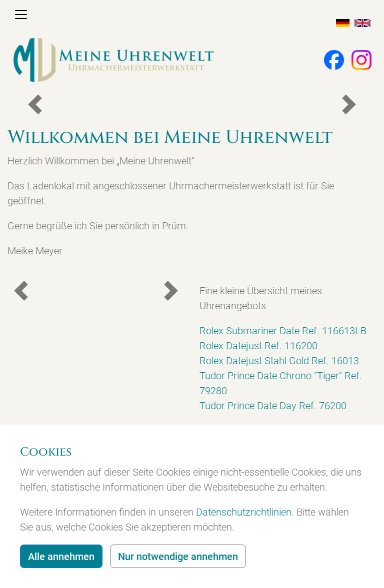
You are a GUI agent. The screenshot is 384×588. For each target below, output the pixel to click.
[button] (329, 59)
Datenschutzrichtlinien (244, 512)
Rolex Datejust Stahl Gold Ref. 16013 (279, 361)
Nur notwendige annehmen (178, 557)
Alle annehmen (61, 557)
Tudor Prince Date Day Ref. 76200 (273, 406)
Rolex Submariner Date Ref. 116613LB (283, 331)
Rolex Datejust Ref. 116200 (258, 346)
